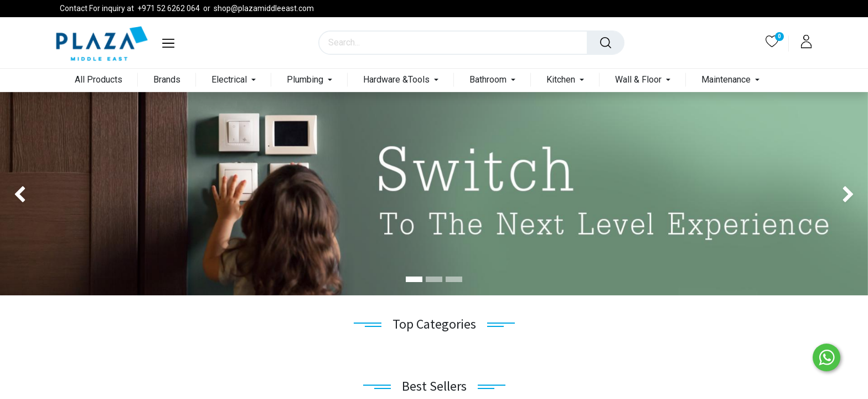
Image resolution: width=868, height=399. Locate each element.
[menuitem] (99, 80)
